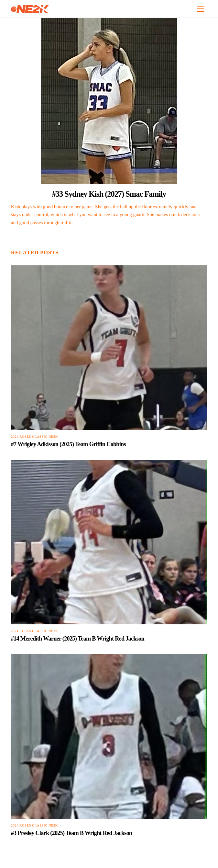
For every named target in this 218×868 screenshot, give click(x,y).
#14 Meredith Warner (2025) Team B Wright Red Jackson (78, 639)
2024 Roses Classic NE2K (34, 437)
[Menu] (201, 9)
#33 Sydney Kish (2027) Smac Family (109, 194)
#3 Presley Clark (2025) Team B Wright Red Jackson (72, 833)
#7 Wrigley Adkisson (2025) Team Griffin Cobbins (68, 444)
